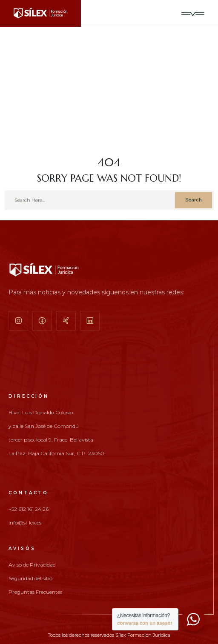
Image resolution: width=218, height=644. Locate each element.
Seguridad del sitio (30, 578)
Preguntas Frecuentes (35, 592)
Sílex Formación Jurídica (143, 635)
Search (194, 202)
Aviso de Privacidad (32, 565)
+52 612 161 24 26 (29, 509)
